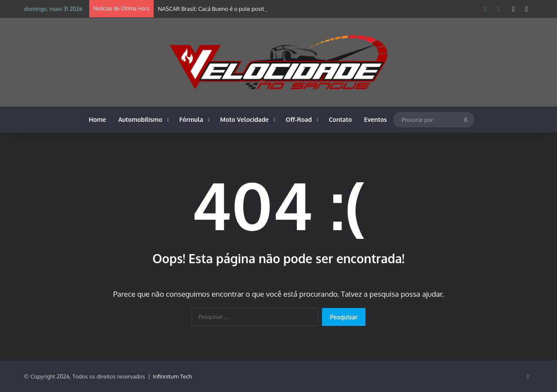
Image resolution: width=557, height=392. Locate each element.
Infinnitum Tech (173, 376)
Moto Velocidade (245, 119)
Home (97, 119)
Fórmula (191, 119)
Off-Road (299, 119)
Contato (341, 119)
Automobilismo (140, 119)
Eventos (376, 119)
